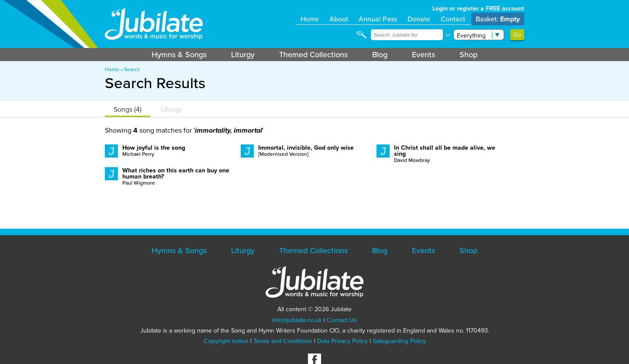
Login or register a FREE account (478, 8)
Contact (453, 19)
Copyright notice (226, 341)
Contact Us (342, 320)
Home (310, 19)
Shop (468, 55)
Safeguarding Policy (399, 341)
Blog (380, 55)
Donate (419, 19)
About (339, 19)
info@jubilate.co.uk (297, 320)
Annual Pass (378, 19)
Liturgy (243, 55)
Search (132, 69)
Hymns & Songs (179, 55)
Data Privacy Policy (342, 341)
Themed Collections (313, 55)
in (448, 35)
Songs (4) (128, 109)
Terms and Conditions (283, 341)
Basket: (498, 19)
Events (423, 55)
